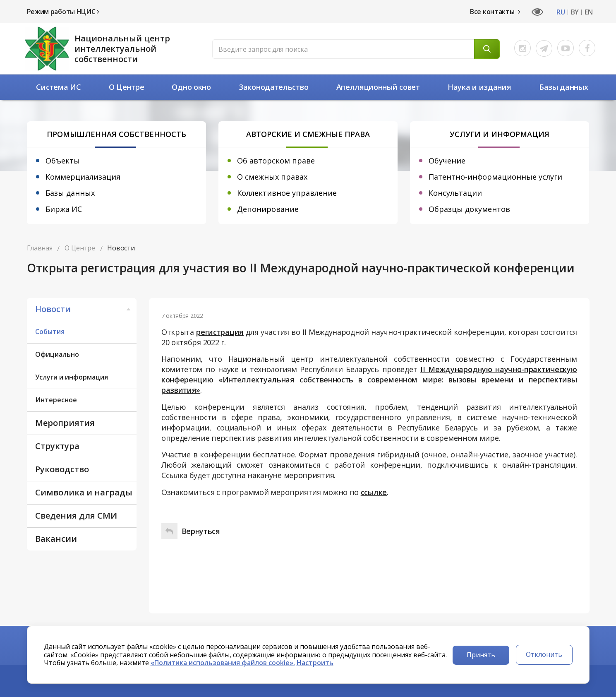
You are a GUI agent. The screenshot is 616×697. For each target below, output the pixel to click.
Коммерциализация (83, 177)
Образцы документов (469, 209)
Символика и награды (84, 492)
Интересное (56, 400)
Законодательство (273, 87)
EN (588, 12)
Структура (57, 446)
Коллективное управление (287, 193)
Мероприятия (65, 423)
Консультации (455, 193)
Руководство (62, 469)
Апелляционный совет (378, 87)
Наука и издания (479, 87)
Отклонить (544, 654)
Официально (57, 354)
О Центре (127, 87)
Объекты (63, 161)
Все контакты (495, 12)
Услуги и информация (72, 377)
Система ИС (58, 87)
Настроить (315, 663)
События (50, 332)
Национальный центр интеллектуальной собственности (122, 49)
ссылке (374, 492)
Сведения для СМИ (76, 516)
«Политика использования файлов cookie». (223, 663)
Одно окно (191, 87)
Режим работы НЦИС (63, 12)
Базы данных (564, 87)
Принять (481, 655)
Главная (40, 248)
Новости (84, 309)
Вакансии (56, 539)
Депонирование (268, 209)
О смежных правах (272, 177)
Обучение (447, 161)
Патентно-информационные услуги (495, 177)
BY (575, 12)
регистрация (220, 332)
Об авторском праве (276, 161)
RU (561, 12)
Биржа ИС (64, 209)
